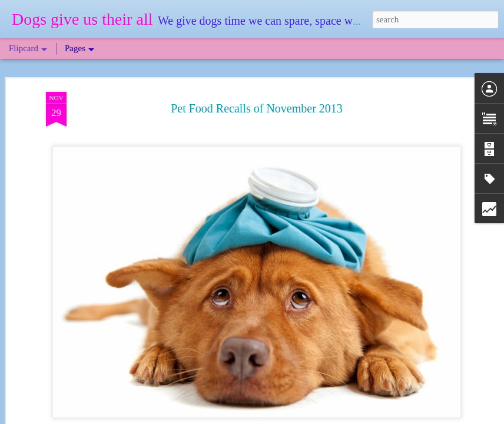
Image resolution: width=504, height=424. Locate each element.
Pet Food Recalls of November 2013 (257, 107)
